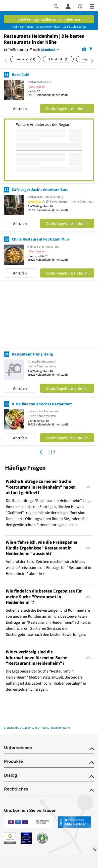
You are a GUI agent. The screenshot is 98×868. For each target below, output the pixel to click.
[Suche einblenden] (56, 6)
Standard (48, 50)
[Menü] (92, 6)
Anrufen (20, 108)
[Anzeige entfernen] (94, 850)
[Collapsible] (88, 487)
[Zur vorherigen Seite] (41, 452)
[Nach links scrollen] (7, 61)
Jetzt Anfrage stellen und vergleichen (49, 19)
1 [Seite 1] (49, 452)
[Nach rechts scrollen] (90, 61)
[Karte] (84, 49)
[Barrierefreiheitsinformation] (80, 5)
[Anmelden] (68, 6)
